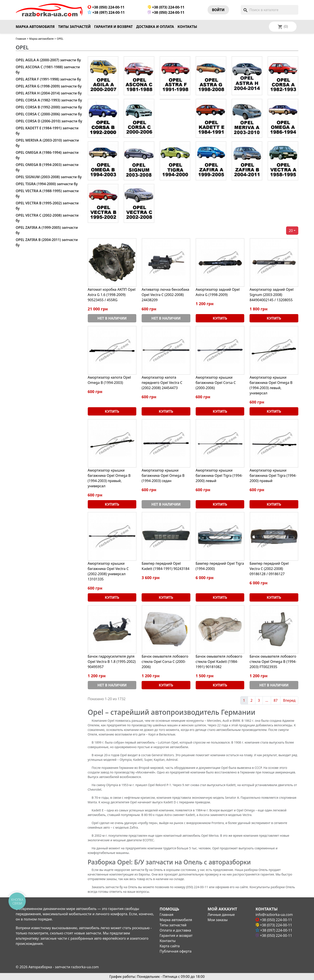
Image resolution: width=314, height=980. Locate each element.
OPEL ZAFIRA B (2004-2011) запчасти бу (47, 242)
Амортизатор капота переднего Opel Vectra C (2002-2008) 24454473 (162, 383)
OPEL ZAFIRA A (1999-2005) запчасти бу (47, 230)
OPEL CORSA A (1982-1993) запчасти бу (49, 100)
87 (276, 700)
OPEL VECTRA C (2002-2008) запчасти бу (47, 218)
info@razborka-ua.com (274, 915)
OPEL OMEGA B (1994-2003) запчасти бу (47, 167)
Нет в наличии (112, 318)
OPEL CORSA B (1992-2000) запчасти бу (49, 107)
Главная (21, 39)
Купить (220, 318)
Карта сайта (170, 946)
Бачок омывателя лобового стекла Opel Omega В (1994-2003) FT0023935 (273, 662)
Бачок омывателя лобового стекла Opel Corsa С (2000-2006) (165, 662)
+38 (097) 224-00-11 (106, 12)
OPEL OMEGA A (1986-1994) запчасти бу (47, 155)
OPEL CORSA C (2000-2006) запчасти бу (49, 114)
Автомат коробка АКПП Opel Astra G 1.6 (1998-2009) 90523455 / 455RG (112, 295)
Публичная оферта (176, 951)
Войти (218, 10)
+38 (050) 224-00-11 (106, 7)
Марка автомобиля (35, 27)
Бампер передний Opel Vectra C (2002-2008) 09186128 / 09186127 (269, 569)
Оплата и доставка (175, 930)
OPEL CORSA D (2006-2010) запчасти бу (49, 121)
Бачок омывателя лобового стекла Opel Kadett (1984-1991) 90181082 (219, 662)
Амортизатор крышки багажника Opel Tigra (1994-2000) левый (219, 475)
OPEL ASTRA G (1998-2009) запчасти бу (49, 86)
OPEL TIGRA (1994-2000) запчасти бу (47, 184)
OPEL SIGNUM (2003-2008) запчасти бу (49, 177)
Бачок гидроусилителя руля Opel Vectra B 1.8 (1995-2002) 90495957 (112, 662)
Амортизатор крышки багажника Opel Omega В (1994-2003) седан (163, 475)
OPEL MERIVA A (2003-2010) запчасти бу (47, 143)
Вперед (289, 700)
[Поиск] (270, 10)
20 (291, 231)
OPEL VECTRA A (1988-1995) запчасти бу (47, 193)
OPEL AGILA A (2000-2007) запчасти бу (48, 60)
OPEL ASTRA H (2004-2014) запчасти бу (49, 93)
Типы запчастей (74, 27)
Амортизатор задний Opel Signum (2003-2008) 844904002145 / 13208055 (272, 295)
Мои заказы (218, 920)
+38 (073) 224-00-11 (166, 7)
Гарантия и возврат (113, 27)
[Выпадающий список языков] (288, 27)
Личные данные (221, 915)
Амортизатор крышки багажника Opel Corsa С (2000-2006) (216, 383)
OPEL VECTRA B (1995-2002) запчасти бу (47, 206)
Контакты (187, 27)
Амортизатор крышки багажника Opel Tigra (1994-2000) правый (273, 475)
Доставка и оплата (155, 27)
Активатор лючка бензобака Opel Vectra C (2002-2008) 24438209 (166, 295)
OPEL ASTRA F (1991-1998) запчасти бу (48, 79)
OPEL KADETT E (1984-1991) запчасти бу (47, 131)
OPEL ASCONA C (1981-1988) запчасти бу (48, 70)
